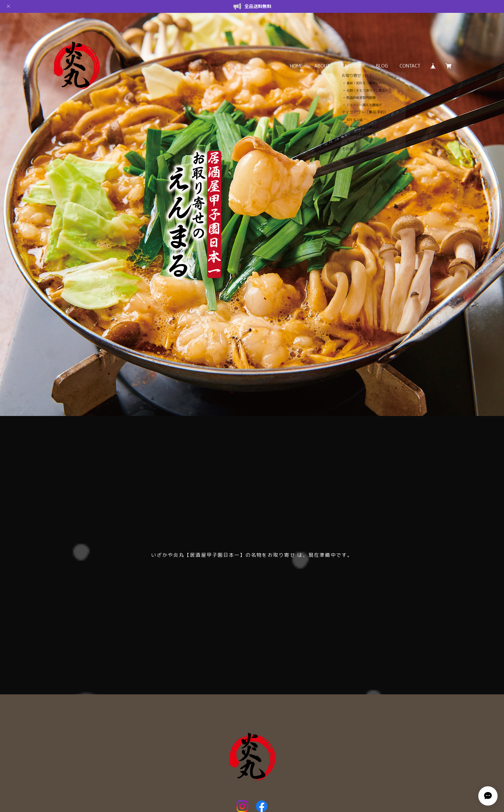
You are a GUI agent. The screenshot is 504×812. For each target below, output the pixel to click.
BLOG (382, 66)
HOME (296, 66)
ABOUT (322, 66)
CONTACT (410, 66)
